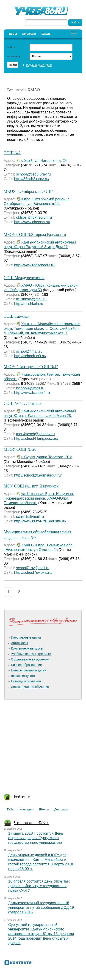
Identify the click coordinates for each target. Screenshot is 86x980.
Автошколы (19, 643)
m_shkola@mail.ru (31, 299)
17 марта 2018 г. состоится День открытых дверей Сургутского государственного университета (36, 838)
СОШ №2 (12, 153)
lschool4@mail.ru (30, 388)
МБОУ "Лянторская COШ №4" (31, 367)
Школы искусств (23, 676)
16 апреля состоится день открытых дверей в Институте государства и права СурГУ (39, 886)
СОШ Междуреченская (24, 278)
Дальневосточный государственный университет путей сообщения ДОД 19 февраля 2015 (41, 908)
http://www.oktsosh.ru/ (32, 222)
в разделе (14, 56)
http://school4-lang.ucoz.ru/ (36, 439)
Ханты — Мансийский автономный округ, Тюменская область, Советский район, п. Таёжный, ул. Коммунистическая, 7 (42, 329)
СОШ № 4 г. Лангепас (23, 404)
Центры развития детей (29, 670)
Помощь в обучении (26, 681)
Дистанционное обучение (30, 687)
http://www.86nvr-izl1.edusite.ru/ (40, 521)
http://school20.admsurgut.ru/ (38, 475)
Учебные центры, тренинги (31, 654)
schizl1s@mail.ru (30, 517)
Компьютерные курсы (27, 648)
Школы (46, 34)
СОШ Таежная (17, 316)
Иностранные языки (26, 637)
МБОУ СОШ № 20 (20, 449)
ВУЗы (13, 34)
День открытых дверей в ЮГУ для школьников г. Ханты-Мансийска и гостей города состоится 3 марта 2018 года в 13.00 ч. (41, 862)
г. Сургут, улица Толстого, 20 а (47, 457)
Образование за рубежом (30, 659)
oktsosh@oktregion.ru (34, 217)
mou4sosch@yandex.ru (35, 434)
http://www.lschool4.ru (32, 393)
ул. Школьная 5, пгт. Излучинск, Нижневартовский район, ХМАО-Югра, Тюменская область (39, 498)
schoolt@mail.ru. (30, 351)
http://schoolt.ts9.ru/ (30, 356)
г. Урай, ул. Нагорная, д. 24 (44, 161)
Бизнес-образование (26, 665)
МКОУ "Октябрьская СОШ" (28, 191)
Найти (11, 47)
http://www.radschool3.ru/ (35, 265)
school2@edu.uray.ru (33, 174)
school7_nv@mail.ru (33, 568)
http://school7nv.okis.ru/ (33, 573)
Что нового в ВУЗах (31, 823)
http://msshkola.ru (29, 304)
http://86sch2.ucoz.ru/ (32, 179)
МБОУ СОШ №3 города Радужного (35, 235)
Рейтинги (22, 797)
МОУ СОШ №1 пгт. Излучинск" (32, 486)
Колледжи (29, 34)
